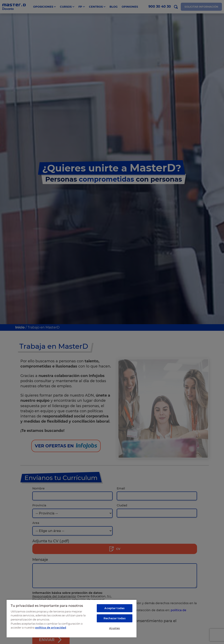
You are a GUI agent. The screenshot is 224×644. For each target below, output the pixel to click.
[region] (72, 618)
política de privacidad (51, 627)
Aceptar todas (114, 608)
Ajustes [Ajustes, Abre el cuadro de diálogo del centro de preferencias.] (114, 628)
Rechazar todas (115, 618)
